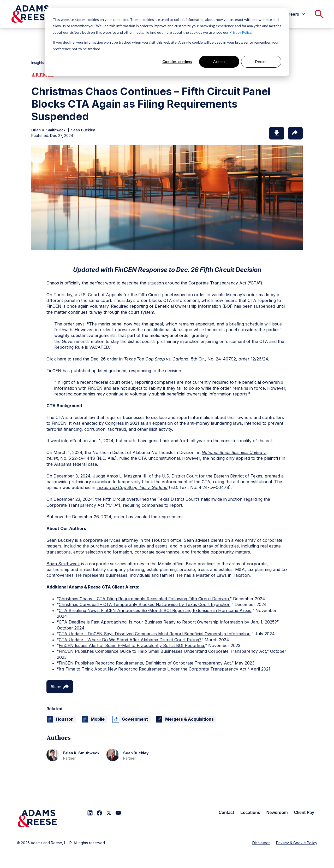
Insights (38, 63)
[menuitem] (295, 14)
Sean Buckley (60, 540)
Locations (250, 812)
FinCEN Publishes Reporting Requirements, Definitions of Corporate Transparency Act (145, 663)
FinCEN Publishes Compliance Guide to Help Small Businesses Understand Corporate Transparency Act (162, 651)
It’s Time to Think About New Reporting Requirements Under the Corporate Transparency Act (153, 669)
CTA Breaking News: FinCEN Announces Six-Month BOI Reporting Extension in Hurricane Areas (155, 610)
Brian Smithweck (63, 564)
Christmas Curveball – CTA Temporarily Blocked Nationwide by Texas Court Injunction (145, 604)
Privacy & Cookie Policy (297, 843)
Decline (261, 62)
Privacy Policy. (241, 32)
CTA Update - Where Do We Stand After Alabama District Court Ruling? (130, 640)
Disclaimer (261, 843)
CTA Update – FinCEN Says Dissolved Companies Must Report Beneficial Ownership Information (155, 634)
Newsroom (277, 812)
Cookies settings (177, 62)
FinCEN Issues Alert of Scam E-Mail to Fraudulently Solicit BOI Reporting (131, 645)
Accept (219, 62)
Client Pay (304, 812)
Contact (226, 812)
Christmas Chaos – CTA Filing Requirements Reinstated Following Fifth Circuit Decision (144, 599)
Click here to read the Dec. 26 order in (117, 359)
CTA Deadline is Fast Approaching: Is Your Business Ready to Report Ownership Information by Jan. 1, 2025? (168, 622)
